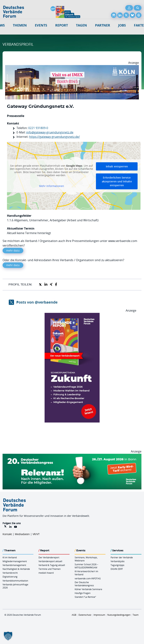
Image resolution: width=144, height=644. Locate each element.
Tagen (81, 25)
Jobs (122, 25)
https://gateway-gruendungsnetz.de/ (54, 137)
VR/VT (36, 534)
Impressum (99, 615)
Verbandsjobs (118, 561)
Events (41, 25)
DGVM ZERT (117, 569)
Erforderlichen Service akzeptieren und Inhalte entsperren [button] (117, 181)
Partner (103, 25)
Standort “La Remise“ (85, 597)
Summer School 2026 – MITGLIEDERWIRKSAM (86, 566)
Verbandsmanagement (14, 565)
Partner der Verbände (122, 557)
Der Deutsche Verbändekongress (84, 584)
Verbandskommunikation (15, 581)
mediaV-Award (46, 573)
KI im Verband (10, 557)
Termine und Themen (50, 569)
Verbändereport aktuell (50, 561)
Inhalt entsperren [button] (117, 166)
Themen (20, 25)
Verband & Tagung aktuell (52, 565)
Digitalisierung (10, 577)
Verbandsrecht (10, 573)
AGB (74, 615)
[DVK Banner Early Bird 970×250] (72, 456)
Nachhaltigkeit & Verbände (16, 569)
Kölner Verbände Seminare (88, 589)
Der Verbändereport (49, 557)
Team (136, 615)
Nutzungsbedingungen (119, 615)
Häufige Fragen (83, 593)
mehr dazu (13, 250)
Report (62, 25)
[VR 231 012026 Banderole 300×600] (72, 315)
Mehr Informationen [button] (52, 186)
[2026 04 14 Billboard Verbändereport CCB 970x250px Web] (72, 67)
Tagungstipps (117, 565)
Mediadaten (22, 534)
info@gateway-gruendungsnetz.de (50, 132)
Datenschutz (85, 615)
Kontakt (7, 534)
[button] (8, 636)
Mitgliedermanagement (15, 561)
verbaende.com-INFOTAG (88, 578)
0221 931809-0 (38, 128)
